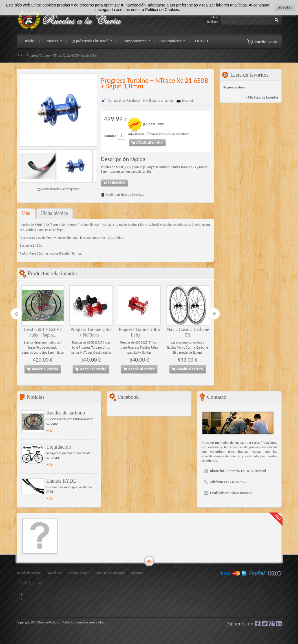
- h (21, 594)
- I (21, 599)
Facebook (258, 623)
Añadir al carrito (42, 369)
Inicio (22, 55)
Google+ (272, 623)
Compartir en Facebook (124, 101)
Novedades (54, 572)
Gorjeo (265, 623)
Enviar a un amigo (161, 101)
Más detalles (114, 183)
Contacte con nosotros (110, 572)
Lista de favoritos (250, 75)
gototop (149, 561)
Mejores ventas (79, 572)
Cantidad (110, 136)
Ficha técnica (55, 213)
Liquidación (59, 447)
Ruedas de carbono (66, 413)
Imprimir (188, 101)
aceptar (285, 7)
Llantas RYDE (61, 481)
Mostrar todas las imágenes (60, 189)
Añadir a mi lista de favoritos (122, 195)
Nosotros (137, 572)
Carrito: (266, 42)
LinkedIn (279, 623)
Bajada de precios (29, 572)
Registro (213, 22)
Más (26, 213)
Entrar (214, 17)
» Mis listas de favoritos (262, 97)
